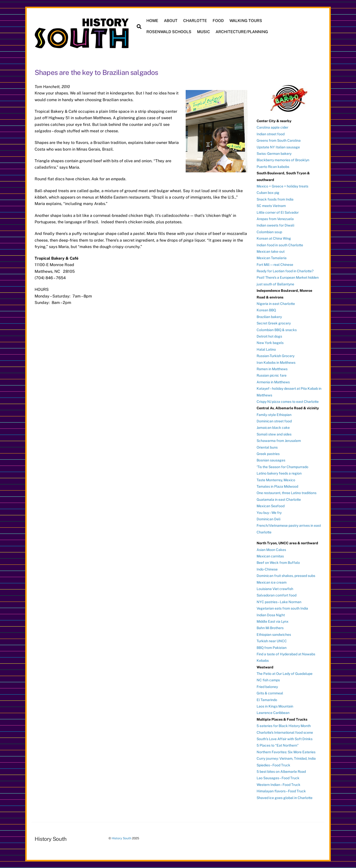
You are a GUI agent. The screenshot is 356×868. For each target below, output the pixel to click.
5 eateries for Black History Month (284, 726)
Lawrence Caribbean (273, 713)
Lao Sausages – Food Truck (278, 778)
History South (122, 838)
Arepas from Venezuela (275, 219)
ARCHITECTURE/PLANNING (242, 32)
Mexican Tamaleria (272, 258)
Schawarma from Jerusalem (279, 441)
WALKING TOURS (246, 21)
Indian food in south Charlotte (280, 245)
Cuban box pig (268, 193)
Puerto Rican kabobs (273, 167)
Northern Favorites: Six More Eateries (286, 752)
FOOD (218, 21)
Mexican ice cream (272, 582)
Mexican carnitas (270, 556)
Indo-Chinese (267, 569)
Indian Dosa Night (271, 615)
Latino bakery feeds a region (279, 473)
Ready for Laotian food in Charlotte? (285, 271)
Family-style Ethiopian (274, 415)
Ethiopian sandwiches (274, 635)
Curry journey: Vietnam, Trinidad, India (286, 758)
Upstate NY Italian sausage (278, 147)
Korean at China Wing (274, 238)
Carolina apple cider (272, 127)
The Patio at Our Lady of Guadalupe (285, 674)
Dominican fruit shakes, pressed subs (286, 576)
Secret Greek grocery (274, 323)
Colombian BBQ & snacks (277, 330)
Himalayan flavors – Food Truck (281, 791)
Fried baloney (267, 687)
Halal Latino (266, 349)
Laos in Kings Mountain (275, 706)
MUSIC (203, 32)
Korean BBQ (266, 310)
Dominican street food (274, 421)
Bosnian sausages (271, 460)
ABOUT (171, 21)
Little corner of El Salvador (278, 212)
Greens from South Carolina (279, 140)
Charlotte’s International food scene (285, 732)
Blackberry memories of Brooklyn (283, 160)
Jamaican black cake (273, 428)
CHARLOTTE (195, 21)
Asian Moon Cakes (271, 550)
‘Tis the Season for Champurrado (282, 467)
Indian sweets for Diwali (275, 225)
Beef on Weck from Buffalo (278, 563)
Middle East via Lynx (273, 621)
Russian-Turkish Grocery (276, 356)
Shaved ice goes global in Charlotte (285, 798)
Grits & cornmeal (270, 693)
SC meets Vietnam (271, 206)
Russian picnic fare (272, 375)
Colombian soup (269, 232)
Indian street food (271, 134)
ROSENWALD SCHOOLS (169, 32)
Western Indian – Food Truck (278, 785)
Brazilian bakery (269, 317)
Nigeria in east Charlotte (276, 304)
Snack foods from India (275, 199)
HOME (152, 21)
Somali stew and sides (274, 434)
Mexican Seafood (271, 506)
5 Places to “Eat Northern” (278, 745)
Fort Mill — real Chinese (275, 265)
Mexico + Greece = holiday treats (282, 186)
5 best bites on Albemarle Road (281, 772)
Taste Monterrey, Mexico (276, 480)
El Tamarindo (267, 700)
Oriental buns (267, 447)
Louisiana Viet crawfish (275, 589)
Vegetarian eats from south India (282, 608)
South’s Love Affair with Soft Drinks (285, 739)
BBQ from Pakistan (272, 648)
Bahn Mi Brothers (270, 628)
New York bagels (270, 343)
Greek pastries (268, 454)
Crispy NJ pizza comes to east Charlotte (288, 402)
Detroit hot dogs (269, 336)
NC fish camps (268, 680)
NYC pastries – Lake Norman (279, 602)
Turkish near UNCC (272, 641)
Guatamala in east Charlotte (279, 500)
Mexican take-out (271, 251)
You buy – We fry (269, 513)
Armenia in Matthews (273, 382)
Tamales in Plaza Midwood (277, 486)
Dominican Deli (268, 519)
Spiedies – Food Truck (273, 765)
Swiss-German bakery (274, 154)
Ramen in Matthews (272, 369)
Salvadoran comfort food (277, 595)
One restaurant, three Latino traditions (287, 493)
